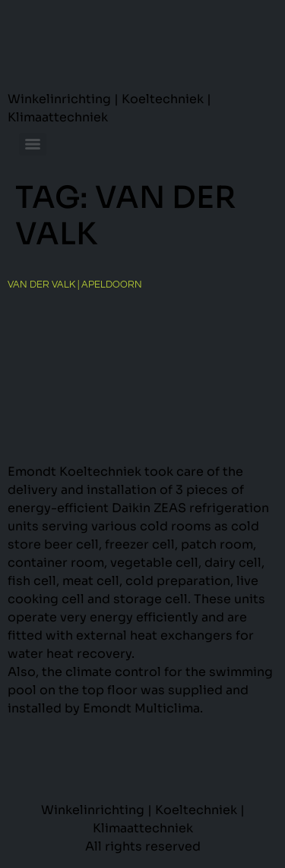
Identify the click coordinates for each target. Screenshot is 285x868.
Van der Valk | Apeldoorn (75, 285)
